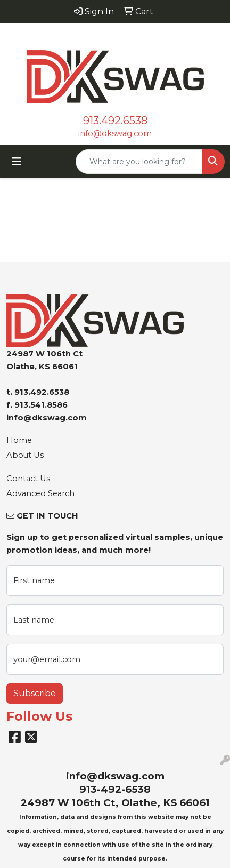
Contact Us (28, 479)
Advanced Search (40, 493)
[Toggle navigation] (17, 162)
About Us (25, 455)
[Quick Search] (139, 162)
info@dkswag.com (115, 133)
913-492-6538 (115, 789)
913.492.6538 (115, 121)
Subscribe (35, 693)
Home (19, 440)
